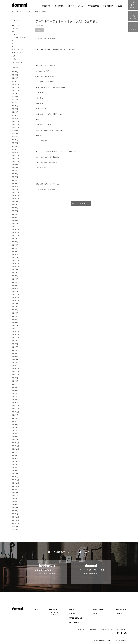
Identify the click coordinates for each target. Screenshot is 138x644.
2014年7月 (15, 347)
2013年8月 (15, 381)
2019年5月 (15, 177)
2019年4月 (15, 180)
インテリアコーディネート (20, 62)
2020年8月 (15, 134)
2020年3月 (15, 146)
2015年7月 (15, 310)
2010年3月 (15, 508)
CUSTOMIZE (74, 622)
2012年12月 (15, 406)
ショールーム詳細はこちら (47, 578)
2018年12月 (15, 192)
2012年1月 (15, 440)
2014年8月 (15, 344)
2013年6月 (15, 387)
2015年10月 (15, 301)
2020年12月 (15, 121)
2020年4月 (15, 143)
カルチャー (40, 30)
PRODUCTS (46, 6)
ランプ (14, 40)
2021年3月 (15, 112)
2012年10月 (15, 412)
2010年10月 (15, 486)
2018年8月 (15, 205)
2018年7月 (15, 208)
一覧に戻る (82, 203)
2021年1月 (15, 118)
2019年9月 (15, 165)
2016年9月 (15, 270)
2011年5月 (15, 464)
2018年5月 (15, 214)
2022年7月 (15, 72)
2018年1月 (15, 226)
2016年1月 (15, 291)
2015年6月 (15, 313)
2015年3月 (15, 322)
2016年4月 (15, 282)
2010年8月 (15, 492)
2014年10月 (15, 338)
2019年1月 (15, 189)
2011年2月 (15, 474)
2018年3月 (15, 220)
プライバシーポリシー (106, 629)
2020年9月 (15, 131)
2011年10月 (15, 449)
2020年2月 (15, 149)
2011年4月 (15, 467)
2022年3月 (15, 78)
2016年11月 (15, 264)
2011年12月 (15, 443)
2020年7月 (15, 137)
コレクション (16, 25)
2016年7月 (15, 276)
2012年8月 (15, 418)
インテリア (15, 28)
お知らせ (14, 34)
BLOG (120, 6)
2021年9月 (15, 93)
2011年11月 (15, 446)
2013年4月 (15, 393)
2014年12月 (15, 332)
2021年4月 (15, 109)
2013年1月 (15, 403)
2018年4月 (15, 217)
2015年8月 (15, 307)
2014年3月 (15, 359)
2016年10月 (15, 267)
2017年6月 (15, 245)
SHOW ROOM (121, 609)
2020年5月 (15, 140)
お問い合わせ (83, 629)
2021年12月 (15, 84)
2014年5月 (15, 353)
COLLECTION (59, 6)
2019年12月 (15, 155)
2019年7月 (15, 171)
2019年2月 (15, 186)
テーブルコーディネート (19, 53)
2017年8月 (15, 239)
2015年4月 (15, 319)
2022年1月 (15, 81)
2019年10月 (15, 161)
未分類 (14, 56)
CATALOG (120, 614)
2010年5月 (15, 501)
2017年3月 (15, 251)
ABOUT (71, 6)
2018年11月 (15, 196)
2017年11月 (15, 233)
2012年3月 (15, 433)
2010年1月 (15, 514)
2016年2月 (15, 288)
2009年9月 (15, 526)
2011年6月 (15, 461)
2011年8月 (15, 455)
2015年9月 (15, 304)
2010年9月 (15, 489)
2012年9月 (15, 415)
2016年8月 (15, 273)
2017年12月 (15, 230)
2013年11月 (15, 372)
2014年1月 (15, 366)
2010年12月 (15, 480)
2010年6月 (15, 498)
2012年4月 (15, 430)
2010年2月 (15, 511)
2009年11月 (15, 520)
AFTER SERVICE (93, 6)
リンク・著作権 (121, 629)
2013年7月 (15, 384)
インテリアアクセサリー (19, 37)
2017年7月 (15, 242)
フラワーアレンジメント (19, 50)
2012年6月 (15, 424)
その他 (14, 59)
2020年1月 (15, 152)
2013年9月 (15, 378)
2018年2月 (15, 223)
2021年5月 (15, 106)
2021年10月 (15, 90)
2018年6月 (15, 211)
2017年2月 (15, 254)
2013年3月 (15, 396)
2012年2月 (15, 437)
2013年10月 (15, 375)
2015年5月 (15, 316)
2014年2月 (15, 362)
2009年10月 (15, 523)
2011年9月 (15, 452)
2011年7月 (15, 458)
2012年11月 (15, 409)
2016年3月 (15, 285)
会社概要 (93, 629)
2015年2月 (15, 325)
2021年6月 (15, 103)
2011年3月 (15, 471)
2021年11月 (15, 87)
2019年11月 (15, 158)
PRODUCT (53, 609)
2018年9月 (15, 202)
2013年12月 (15, 369)
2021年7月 (15, 100)
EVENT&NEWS (108, 6)
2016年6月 (15, 279)
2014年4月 (15, 356)
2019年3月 (15, 183)
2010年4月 (15, 505)
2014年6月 (15, 350)
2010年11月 (15, 483)
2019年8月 (15, 168)
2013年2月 (15, 399)
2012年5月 (15, 427)
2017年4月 (15, 248)
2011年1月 (15, 477)
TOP (13, 11)
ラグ (13, 44)
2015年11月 (15, 298)
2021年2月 (15, 115)
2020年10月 (15, 127)
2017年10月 (15, 236)
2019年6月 (15, 174)
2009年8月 (15, 529)
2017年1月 (15, 257)
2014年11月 (15, 335)
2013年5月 (15, 390)
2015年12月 (15, 294)
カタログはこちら (91, 578)
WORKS (81, 6)
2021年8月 (15, 97)
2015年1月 (15, 328)
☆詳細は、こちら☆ (41, 168)
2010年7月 (15, 495)
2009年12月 (15, 517)
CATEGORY (54, 614)
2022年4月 (15, 75)
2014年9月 (15, 341)
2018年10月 (15, 199)
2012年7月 (15, 421)
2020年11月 (15, 124)
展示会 (14, 31)
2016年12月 (15, 260)
